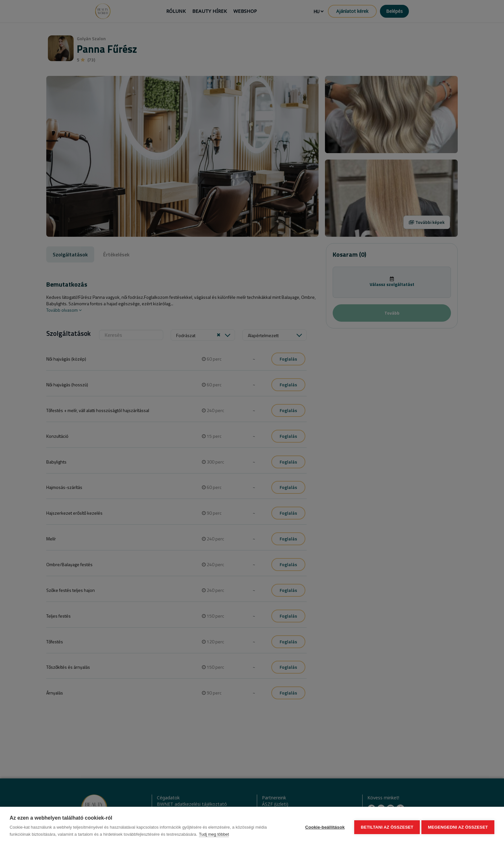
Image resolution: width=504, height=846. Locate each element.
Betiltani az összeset (386, 827)
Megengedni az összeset (458, 827)
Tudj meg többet (214, 834)
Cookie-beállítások (324, 827)
